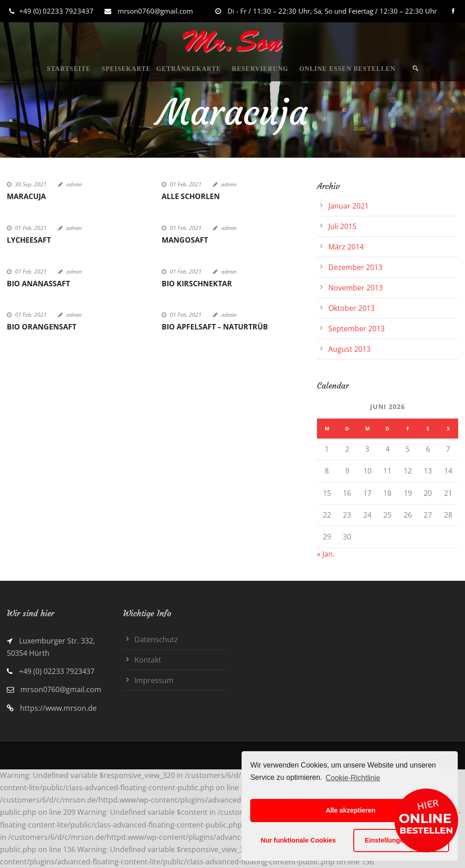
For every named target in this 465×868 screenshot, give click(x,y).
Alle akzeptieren (351, 810)
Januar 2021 (349, 206)
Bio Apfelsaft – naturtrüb (215, 327)
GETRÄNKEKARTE (188, 69)
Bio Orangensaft (42, 327)
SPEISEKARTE (126, 69)
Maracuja (26, 196)
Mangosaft (185, 240)
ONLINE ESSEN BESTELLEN (347, 69)
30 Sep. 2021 (31, 184)
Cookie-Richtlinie (353, 778)
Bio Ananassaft (38, 284)
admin (74, 184)
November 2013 (356, 288)
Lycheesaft (29, 240)
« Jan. (326, 554)
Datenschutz (156, 639)
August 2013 (349, 349)
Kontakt (148, 660)
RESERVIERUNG (260, 69)
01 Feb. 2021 (186, 184)
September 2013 (356, 329)
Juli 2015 (342, 226)
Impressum (154, 680)
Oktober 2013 (351, 308)
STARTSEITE (69, 69)
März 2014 (346, 247)
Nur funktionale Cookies (298, 840)
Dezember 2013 (355, 267)
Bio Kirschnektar (197, 284)
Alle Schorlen (191, 196)
